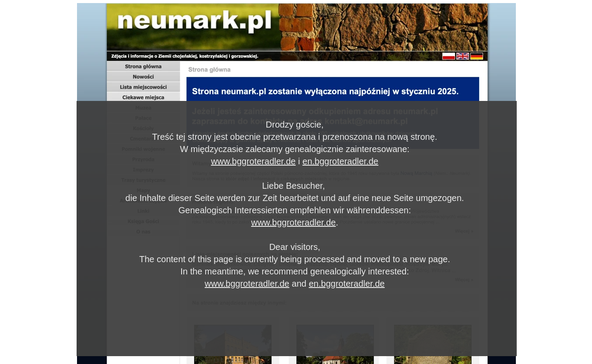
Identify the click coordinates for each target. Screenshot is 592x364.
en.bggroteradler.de (340, 161)
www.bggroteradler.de (253, 161)
